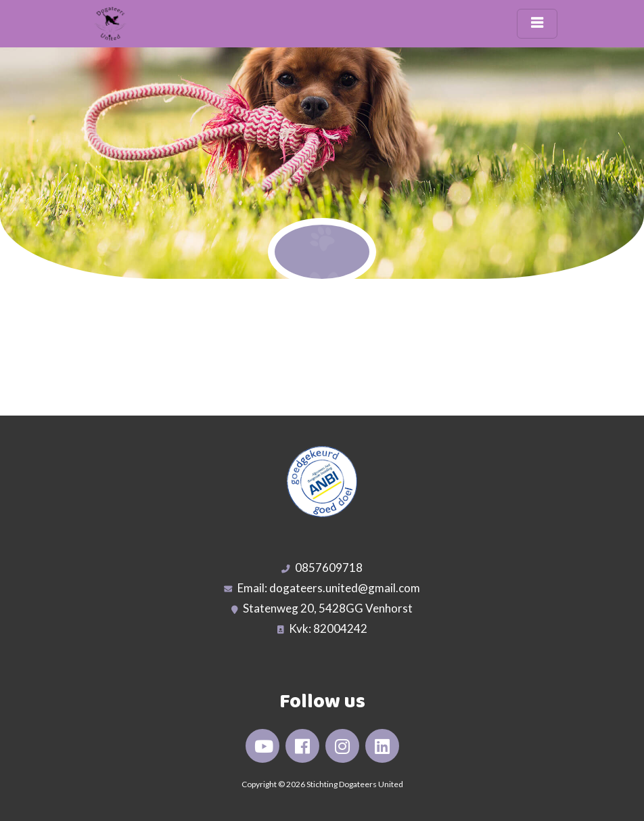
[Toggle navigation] (537, 24)
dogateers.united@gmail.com (345, 588)
